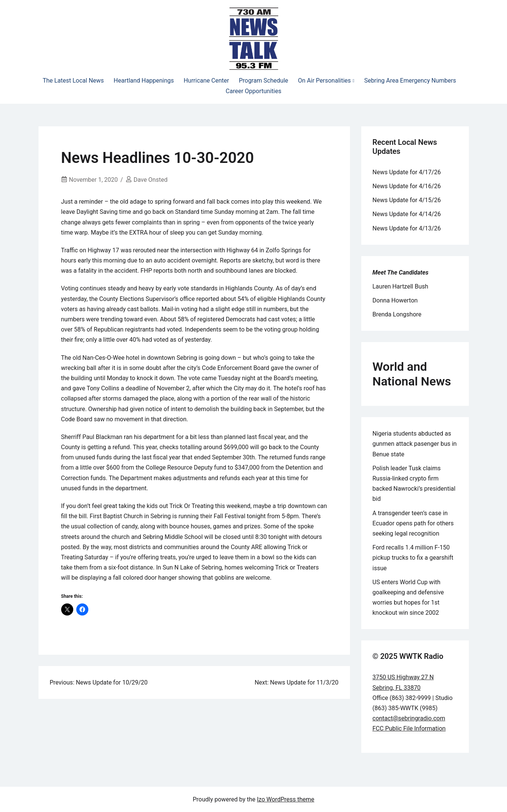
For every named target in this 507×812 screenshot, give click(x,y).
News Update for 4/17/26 (407, 172)
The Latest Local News (73, 81)
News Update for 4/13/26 (407, 228)
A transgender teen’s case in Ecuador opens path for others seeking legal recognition (413, 523)
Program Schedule (264, 81)
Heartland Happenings (144, 81)
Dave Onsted (151, 180)
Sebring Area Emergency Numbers (410, 81)
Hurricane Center (206, 81)
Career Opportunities (253, 91)
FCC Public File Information (409, 728)
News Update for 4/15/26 (407, 200)
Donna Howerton (395, 300)
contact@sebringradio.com (409, 718)
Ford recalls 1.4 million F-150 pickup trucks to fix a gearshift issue (413, 558)
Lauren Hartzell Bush (401, 286)
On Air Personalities (324, 81)
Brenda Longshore (397, 314)
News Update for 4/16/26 (407, 186)
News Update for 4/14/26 (407, 214)
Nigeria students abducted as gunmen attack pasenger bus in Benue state (415, 444)
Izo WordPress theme (286, 799)
